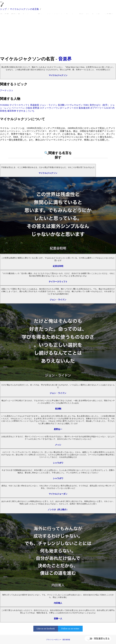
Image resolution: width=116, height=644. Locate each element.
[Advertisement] (58, 35)
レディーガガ (71, 108)
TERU (86, 105)
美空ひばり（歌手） (100, 105)
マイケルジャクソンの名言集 (24, 9)
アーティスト (7, 90)
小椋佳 (29, 108)
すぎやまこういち (25, 111)
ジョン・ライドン (48, 105)
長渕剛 (61, 105)
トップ (3, 9)
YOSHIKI (5, 105)
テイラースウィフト (20, 105)
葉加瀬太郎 (84, 108)
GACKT (108, 108)
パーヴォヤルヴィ (74, 105)
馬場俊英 (35, 105)
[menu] (1, 2)
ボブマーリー (97, 108)
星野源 (36, 108)
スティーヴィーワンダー (52, 108)
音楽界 (65, 59)
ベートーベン (18, 108)
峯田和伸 (12, 111)
